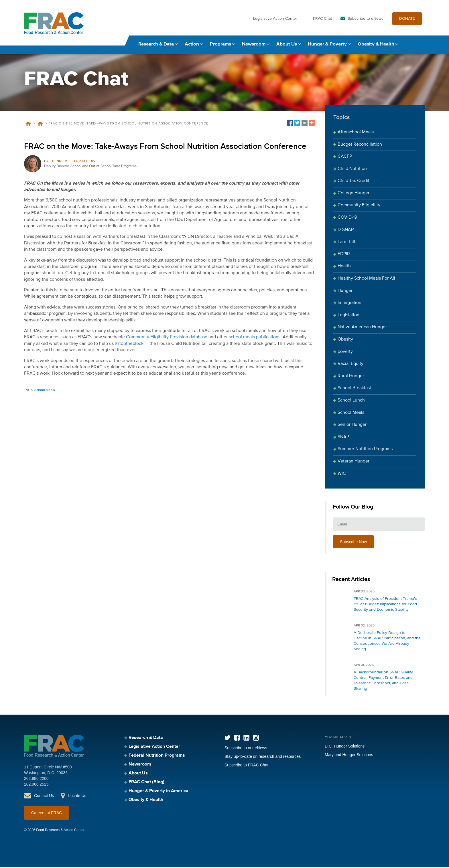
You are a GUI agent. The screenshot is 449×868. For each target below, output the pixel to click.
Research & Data (156, 45)
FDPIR (344, 255)
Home (28, 124)
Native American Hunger (362, 328)
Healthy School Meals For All (366, 279)
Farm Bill (346, 243)
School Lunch (351, 401)
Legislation (348, 316)
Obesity (345, 340)
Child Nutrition (352, 170)
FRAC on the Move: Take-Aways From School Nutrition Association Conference (165, 147)
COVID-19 (347, 218)
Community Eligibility (359, 206)
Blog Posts (40, 124)
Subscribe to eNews (366, 19)
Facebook (237, 739)
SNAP (343, 438)
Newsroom (254, 45)
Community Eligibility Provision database (167, 338)
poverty (345, 353)
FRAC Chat (322, 19)
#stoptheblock (129, 345)
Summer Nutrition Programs (365, 450)
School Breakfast (354, 389)
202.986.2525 (36, 785)
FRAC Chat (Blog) (146, 783)
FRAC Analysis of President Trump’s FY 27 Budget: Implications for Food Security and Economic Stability (385, 605)
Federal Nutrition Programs (157, 756)
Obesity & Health (376, 45)
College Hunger (354, 194)
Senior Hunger (352, 426)
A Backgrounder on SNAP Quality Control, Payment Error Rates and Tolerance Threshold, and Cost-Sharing (383, 681)
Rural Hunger (351, 377)
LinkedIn (246, 739)
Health (344, 267)
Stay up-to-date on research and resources (263, 757)
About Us (287, 45)
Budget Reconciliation (360, 145)
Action (192, 45)
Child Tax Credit (354, 182)
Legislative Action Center (275, 19)
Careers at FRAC (47, 814)
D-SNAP (346, 231)
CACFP (345, 157)
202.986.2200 (36, 779)
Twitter (228, 739)
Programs (220, 45)
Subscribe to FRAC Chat (246, 766)
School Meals (45, 391)
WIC (342, 474)
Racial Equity (350, 365)
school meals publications (255, 338)
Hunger (345, 292)
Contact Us (44, 796)
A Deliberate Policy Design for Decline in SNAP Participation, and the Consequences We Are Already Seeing (387, 642)
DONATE (407, 19)
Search (420, 45)
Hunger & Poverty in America (158, 792)
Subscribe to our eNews (246, 749)
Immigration (349, 304)
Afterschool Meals (356, 133)
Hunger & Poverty (327, 45)
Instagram (256, 739)
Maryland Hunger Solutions (349, 756)
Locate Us (77, 796)
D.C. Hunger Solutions (345, 747)
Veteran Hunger (354, 462)
